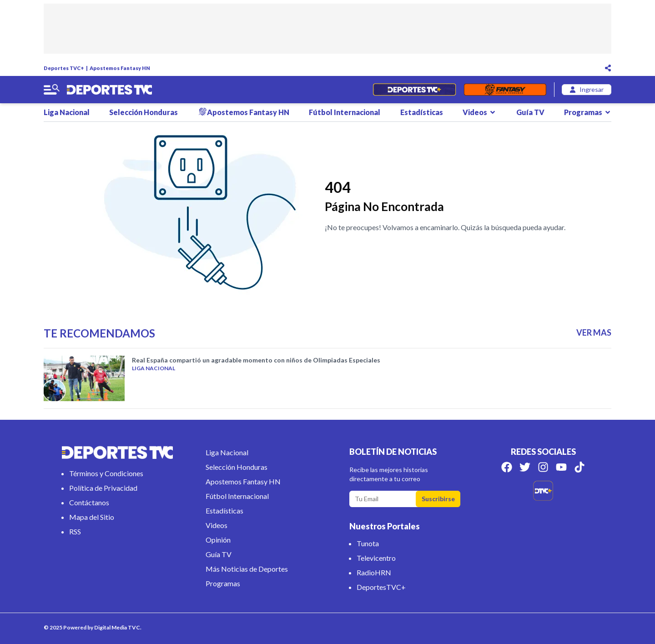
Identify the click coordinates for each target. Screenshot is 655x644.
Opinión (218, 540)
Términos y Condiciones (106, 473)
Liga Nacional (67, 112)
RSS (75, 531)
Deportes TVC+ (64, 68)
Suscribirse (438, 499)
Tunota (368, 543)
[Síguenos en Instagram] (543, 467)
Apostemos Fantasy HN (120, 68)
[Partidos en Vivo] (414, 90)
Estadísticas (422, 112)
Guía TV (530, 112)
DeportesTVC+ (381, 587)
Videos (479, 112)
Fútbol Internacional (345, 112)
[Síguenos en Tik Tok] (579, 467)
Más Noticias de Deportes (247, 569)
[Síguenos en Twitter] (525, 467)
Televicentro (376, 558)
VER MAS (594, 332)
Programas (588, 112)
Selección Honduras (144, 112)
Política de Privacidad (103, 488)
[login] (587, 90)
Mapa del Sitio (92, 517)
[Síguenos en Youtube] (561, 467)
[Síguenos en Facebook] (507, 467)
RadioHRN (374, 572)
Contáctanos (89, 502)
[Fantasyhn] (505, 90)
